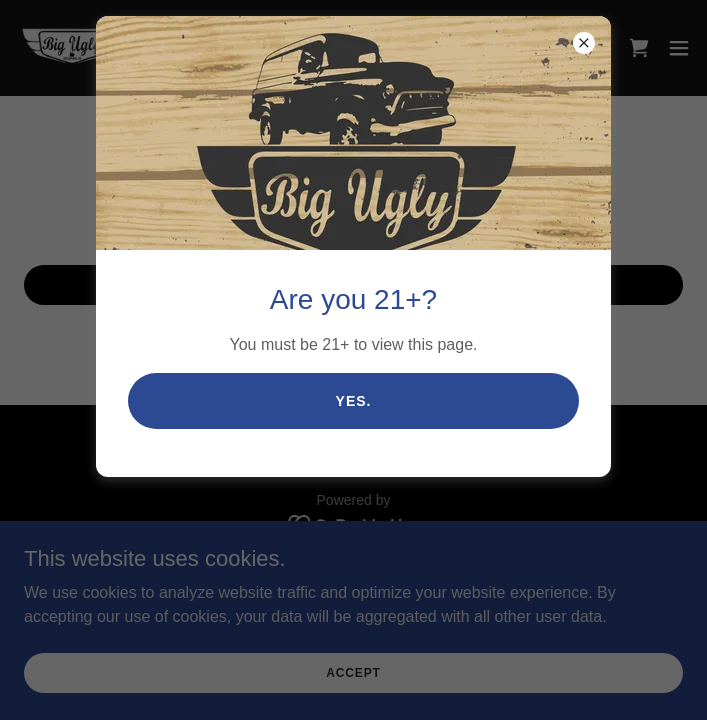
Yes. (354, 401)
